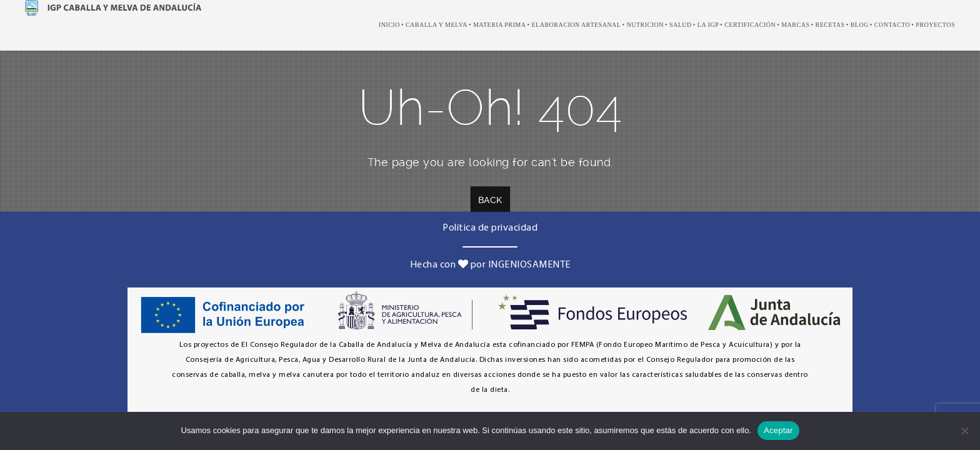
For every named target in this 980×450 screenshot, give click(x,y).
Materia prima (500, 25)
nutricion (645, 25)
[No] (964, 431)
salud (681, 25)
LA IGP (708, 25)
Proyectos (935, 25)
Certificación (750, 25)
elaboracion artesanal (576, 25)
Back (490, 200)
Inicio (389, 25)
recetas (830, 25)
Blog (860, 25)
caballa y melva (437, 25)
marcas (795, 25)
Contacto (892, 25)
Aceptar (778, 430)
